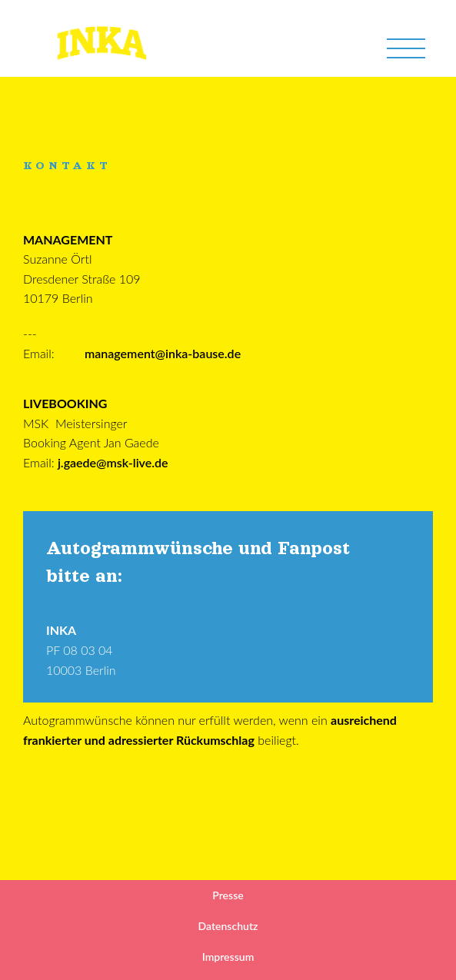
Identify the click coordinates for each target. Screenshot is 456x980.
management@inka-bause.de (163, 353)
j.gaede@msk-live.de (113, 462)
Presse (228, 895)
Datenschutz (228, 926)
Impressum (228, 957)
